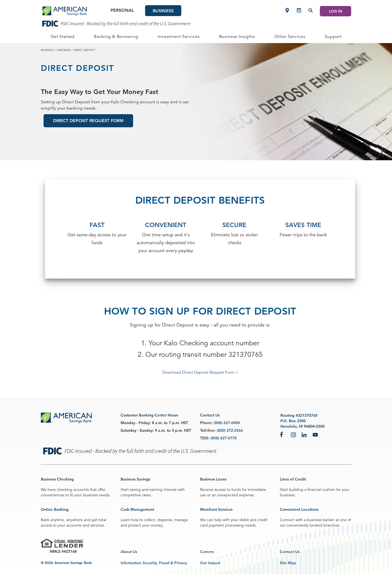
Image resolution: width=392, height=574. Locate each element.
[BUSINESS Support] (333, 37)
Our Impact (210, 563)
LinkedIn (304, 434)
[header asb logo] (65, 11)
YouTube (315, 434)
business (47, 50)
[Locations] (287, 10)
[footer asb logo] (66, 418)
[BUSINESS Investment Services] (179, 37)
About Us (129, 552)
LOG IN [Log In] (336, 11)
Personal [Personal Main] (122, 10)
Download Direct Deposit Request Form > (200, 372)
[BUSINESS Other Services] (290, 37)
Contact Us (290, 552)
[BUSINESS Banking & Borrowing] (116, 37)
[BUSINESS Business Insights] (237, 37)
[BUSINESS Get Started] (63, 37)
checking (64, 50)
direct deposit (84, 50)
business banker (321, 520)
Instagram (293, 434)
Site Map (288, 563)
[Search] (311, 10)
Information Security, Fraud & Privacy (154, 563)
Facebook (283, 434)
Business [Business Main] (163, 11)
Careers (207, 552)
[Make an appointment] (299, 10)
